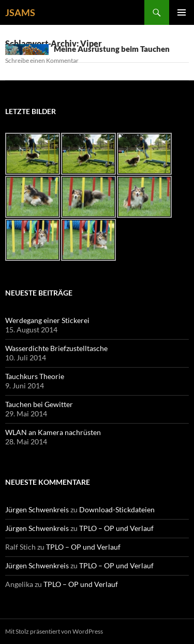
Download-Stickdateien (117, 509)
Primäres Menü (182, 12)
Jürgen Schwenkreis (37, 509)
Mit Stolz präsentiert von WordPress (54, 631)
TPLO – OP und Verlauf (116, 528)
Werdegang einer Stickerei (47, 320)
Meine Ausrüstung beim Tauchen (112, 49)
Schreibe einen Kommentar (42, 60)
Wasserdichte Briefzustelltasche (56, 348)
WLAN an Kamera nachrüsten (53, 432)
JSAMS (20, 12)
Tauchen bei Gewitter (39, 404)
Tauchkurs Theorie (35, 376)
